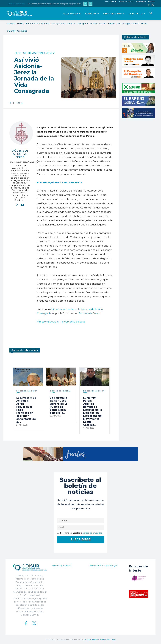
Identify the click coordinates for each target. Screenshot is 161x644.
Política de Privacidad (94, 639)
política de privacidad (92, 533)
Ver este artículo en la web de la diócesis (61, 322)
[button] (151, 13)
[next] (90, 4)
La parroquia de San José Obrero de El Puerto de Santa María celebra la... (58, 405)
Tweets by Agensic (61, 566)
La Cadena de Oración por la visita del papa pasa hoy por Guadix (55, 4)
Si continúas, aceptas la (79, 533)
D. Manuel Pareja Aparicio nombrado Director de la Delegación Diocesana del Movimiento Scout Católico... (93, 411)
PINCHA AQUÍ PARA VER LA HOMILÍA (60, 182)
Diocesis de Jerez (89, 313)
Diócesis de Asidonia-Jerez (35, 53)
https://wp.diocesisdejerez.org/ (20, 162)
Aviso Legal (110, 639)
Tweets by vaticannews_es (103, 566)
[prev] (85, 4)
